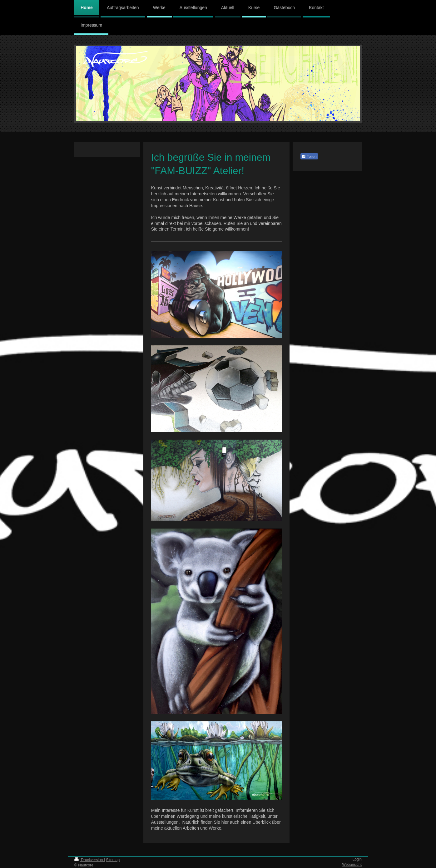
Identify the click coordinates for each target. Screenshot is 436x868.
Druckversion (89, 860)
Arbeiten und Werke (202, 828)
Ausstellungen (165, 822)
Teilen (309, 157)
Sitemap (113, 860)
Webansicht (352, 865)
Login (357, 859)
